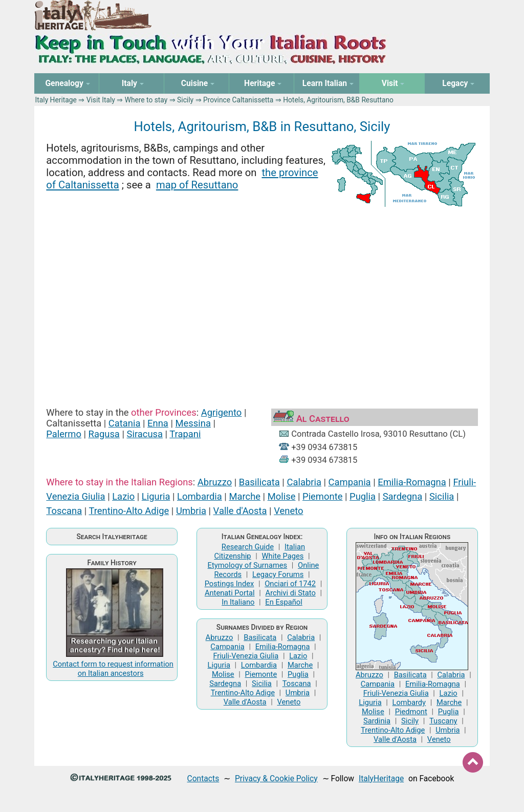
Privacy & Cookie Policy (276, 778)
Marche (245, 496)
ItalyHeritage (381, 778)
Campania (350, 482)
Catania (125, 423)
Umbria (191, 511)
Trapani (185, 434)
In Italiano (238, 602)
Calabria (304, 482)
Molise (282, 496)
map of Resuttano (197, 185)
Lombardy (409, 702)
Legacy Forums (278, 574)
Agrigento (222, 412)
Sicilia (442, 496)
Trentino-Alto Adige (129, 511)
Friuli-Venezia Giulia (246, 656)
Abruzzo (215, 482)
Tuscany (443, 721)
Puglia (363, 496)
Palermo (64, 434)
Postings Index (230, 584)
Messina (193, 423)
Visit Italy (101, 100)
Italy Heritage (56, 100)
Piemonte (322, 496)
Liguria (156, 496)
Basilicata (259, 482)
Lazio (123, 496)
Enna (158, 423)
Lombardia (200, 496)
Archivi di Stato (291, 593)
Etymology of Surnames (248, 565)
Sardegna (403, 496)
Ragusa (104, 434)
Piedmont (411, 712)
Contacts (203, 778)
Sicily (185, 100)
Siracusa (145, 434)
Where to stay (146, 100)
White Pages (282, 556)
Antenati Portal (230, 593)
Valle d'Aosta (240, 511)
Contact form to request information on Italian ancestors (113, 669)
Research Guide (248, 547)
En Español (283, 602)
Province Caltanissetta (238, 100)
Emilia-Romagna (412, 482)
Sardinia (377, 721)
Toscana (64, 511)
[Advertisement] (262, 298)
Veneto (288, 511)
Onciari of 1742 (290, 584)
